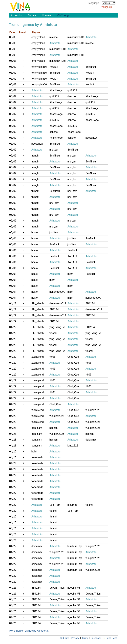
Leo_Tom (55, 505)
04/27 (13, 452)
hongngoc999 (57, 292)
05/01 (13, 233)
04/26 (13, 588)
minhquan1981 (76, 37)
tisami (53, 333)
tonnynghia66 (39, 67)
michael (54, 37)
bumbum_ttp (75, 546)
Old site (65, 638)
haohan (53, 428)
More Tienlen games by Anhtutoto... (29, 631)
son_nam (37, 428)
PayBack (91, 238)
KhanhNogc (56, 90)
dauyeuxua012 (58, 303)
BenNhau (91, 67)
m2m (70, 274)
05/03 (13, 37)
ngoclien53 (74, 588)
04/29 (13, 303)
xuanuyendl (38, 357)
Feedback (96, 638)
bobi (34, 452)
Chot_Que (73, 357)
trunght (35, 156)
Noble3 (54, 67)
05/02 (13, 67)
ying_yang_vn (57, 327)
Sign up (108, 7)
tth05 (52, 357)
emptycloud (38, 37)
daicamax (91, 440)
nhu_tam (54, 150)
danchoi (72, 96)
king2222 (73, 446)
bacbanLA (91, 138)
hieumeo (72, 505)
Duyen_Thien (57, 588)
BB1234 (90, 303)
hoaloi (35, 233)
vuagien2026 (93, 410)
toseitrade (37, 457)
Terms (85, 638)
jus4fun (54, 233)
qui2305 (72, 90)
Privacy (75, 638)
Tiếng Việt (111, 638)
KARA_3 (72, 256)
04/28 (13, 428)
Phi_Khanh (38, 303)
